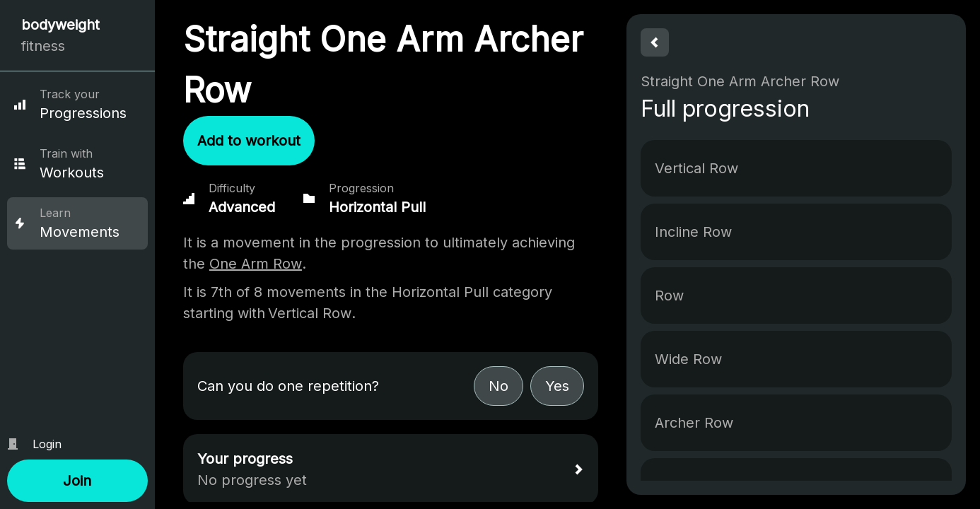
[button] (77, 481)
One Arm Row (256, 264)
